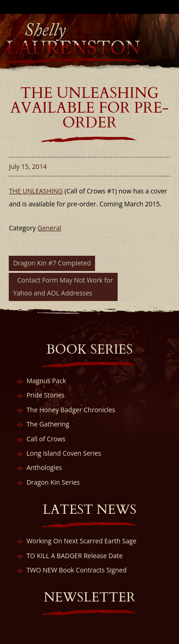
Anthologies (44, 467)
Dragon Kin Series (53, 482)
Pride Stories (45, 395)
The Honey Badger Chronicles (71, 410)
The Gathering (48, 424)
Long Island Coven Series (64, 453)
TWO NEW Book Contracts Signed (76, 570)
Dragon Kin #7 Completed (52, 263)
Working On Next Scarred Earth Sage (81, 541)
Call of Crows (46, 439)
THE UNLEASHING (36, 191)
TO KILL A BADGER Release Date (74, 556)
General (49, 228)
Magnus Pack (46, 381)
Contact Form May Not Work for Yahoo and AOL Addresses (63, 286)
